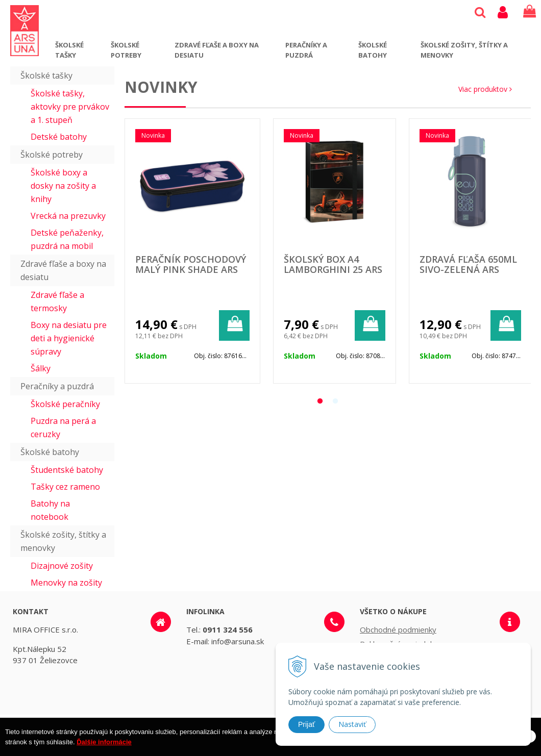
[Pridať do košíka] (234, 325)
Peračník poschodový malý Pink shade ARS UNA (191, 269)
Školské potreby (126, 50)
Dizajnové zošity (62, 566)
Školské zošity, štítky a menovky (464, 50)
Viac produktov (485, 89)
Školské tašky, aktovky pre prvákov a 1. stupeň (70, 107)
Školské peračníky (65, 404)
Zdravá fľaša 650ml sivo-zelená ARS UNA (468, 269)
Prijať (306, 724)
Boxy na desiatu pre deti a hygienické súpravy (69, 338)
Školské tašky (69, 50)
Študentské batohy (67, 470)
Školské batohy (373, 50)
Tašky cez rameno (65, 487)
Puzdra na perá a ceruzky (63, 427)
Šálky (41, 368)
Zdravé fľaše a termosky (57, 301)
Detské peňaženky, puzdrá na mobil (67, 239)
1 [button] (320, 401)
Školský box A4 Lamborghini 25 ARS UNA (333, 269)
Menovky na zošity (66, 583)
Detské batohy (59, 137)
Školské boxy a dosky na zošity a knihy (63, 186)
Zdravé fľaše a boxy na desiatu (217, 50)
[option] (192, 251)
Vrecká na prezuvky (68, 216)
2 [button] (335, 401)
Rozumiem (504, 747)
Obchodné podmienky (398, 629)
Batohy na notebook (50, 510)
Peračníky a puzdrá (306, 50)
